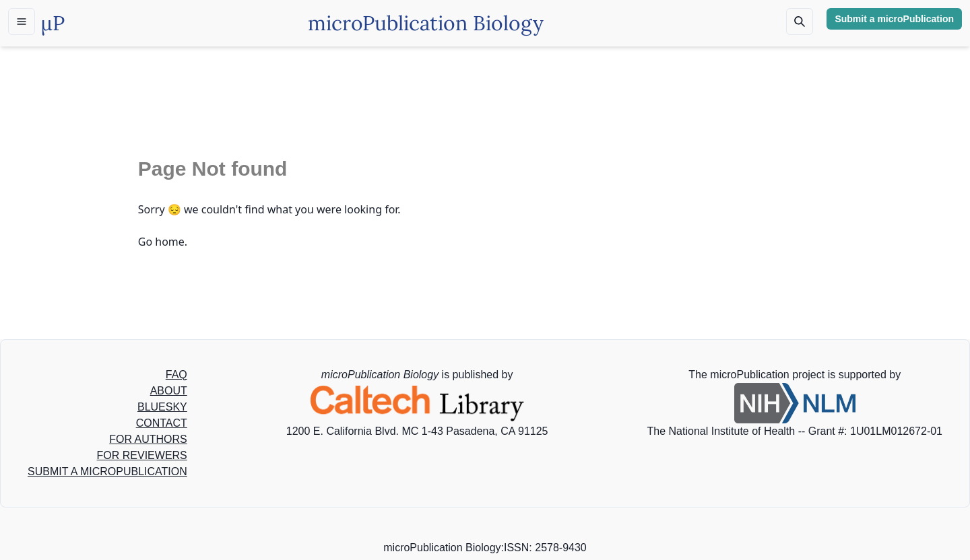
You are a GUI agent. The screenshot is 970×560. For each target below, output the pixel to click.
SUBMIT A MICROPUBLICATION (107, 471)
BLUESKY (162, 407)
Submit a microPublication (894, 19)
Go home (161, 242)
